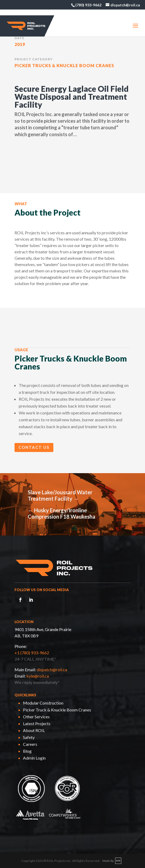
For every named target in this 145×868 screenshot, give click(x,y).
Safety (29, 737)
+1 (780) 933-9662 (32, 653)
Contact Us (34, 447)
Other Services (36, 717)
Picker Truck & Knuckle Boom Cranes (57, 710)
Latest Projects (37, 723)
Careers (30, 744)
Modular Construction (43, 703)
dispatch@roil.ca (52, 670)
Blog (27, 751)
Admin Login (34, 758)
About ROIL (34, 730)
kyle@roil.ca (38, 676)
